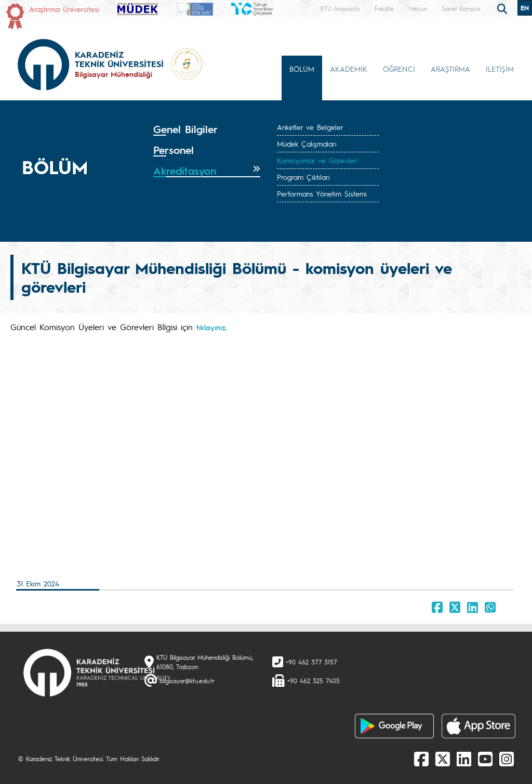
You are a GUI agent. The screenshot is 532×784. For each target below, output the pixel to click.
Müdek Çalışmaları (307, 143)
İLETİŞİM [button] (500, 69)
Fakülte (384, 8)
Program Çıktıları (303, 177)
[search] (503, 8)
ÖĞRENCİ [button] (399, 69)
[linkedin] (464, 759)
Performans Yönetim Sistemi (322, 193)
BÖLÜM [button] (302, 69)
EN (525, 8)
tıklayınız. (212, 327)
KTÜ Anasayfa (340, 8)
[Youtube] (485, 759)
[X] (443, 759)
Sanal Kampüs (461, 8)
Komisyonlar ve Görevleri (317, 160)
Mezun (418, 8)
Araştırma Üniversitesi (64, 9)
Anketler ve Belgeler (310, 127)
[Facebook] (421, 759)
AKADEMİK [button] (349, 69)
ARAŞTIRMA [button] (450, 69)
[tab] (207, 129)
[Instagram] (507, 759)
